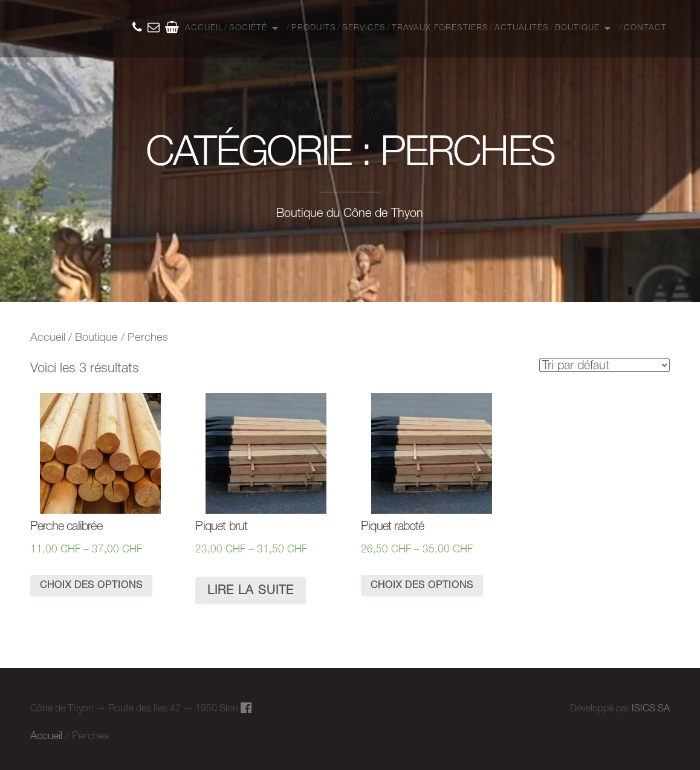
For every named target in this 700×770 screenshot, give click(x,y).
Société (248, 28)
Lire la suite (251, 591)
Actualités (522, 28)
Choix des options (91, 586)
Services (364, 28)
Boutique (577, 28)
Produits (314, 28)
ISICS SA (651, 709)
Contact (645, 28)
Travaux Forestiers (440, 28)
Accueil (204, 28)
